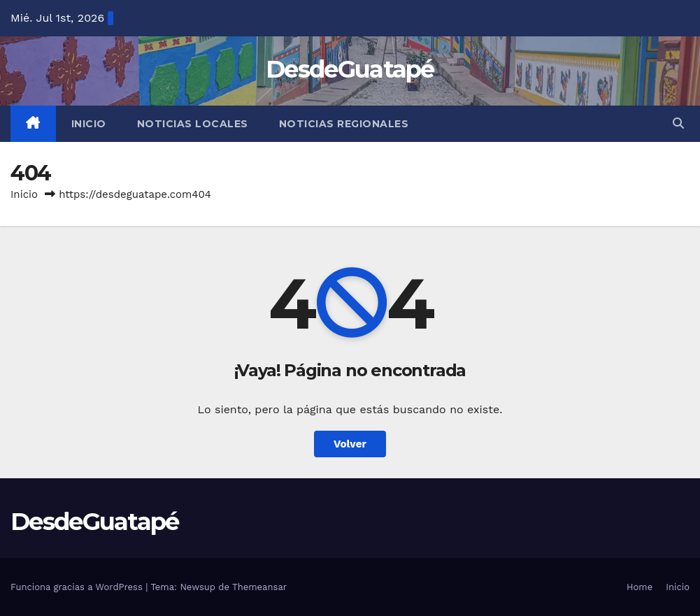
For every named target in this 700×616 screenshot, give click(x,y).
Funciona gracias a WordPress (78, 587)
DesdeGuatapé (350, 69)
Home (640, 587)
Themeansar (259, 587)
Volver (350, 444)
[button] (678, 123)
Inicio (89, 124)
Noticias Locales (193, 124)
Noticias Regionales (344, 124)
